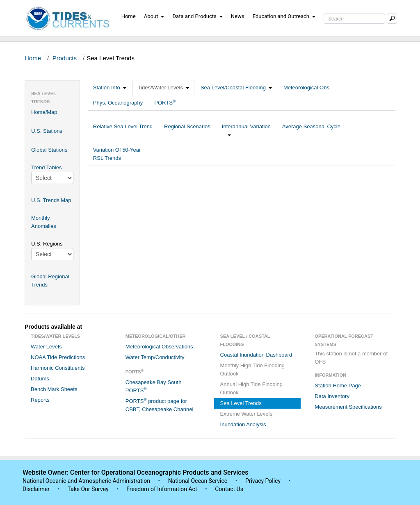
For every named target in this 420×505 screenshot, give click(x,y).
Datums (40, 379)
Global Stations (49, 150)
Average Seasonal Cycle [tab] (311, 131)
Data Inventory (332, 396)
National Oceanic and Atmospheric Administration (86, 481)
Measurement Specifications (348, 407)
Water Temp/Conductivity (155, 357)
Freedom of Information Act (162, 489)
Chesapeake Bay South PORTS (154, 386)
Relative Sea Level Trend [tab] (123, 131)
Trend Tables (46, 167)
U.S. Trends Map (51, 200)
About (154, 16)
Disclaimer (36, 489)
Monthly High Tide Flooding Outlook (253, 370)
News (238, 16)
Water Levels (46, 347)
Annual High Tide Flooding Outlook (252, 388)
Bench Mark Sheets (54, 389)
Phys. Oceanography (118, 103)
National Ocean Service (198, 481)
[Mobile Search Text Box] (392, 19)
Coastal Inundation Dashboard (256, 355)
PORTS (165, 102)
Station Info (110, 88)
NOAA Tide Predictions (58, 357)
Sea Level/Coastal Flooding (236, 88)
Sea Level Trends (241, 403)
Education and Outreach (284, 16)
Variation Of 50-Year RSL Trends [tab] (117, 154)
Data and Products (198, 16)
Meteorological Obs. (307, 88)
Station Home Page (338, 386)
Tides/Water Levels (163, 88)
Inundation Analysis (243, 424)
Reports (40, 400)
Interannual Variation (246, 131)
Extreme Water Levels (246, 414)
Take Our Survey (89, 489)
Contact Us (229, 489)
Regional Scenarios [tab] (187, 131)
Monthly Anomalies (44, 222)
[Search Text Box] (354, 19)
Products (65, 58)
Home (129, 16)
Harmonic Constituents (58, 368)
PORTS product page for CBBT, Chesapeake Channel (160, 405)
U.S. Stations (47, 131)
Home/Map (44, 112)
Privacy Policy (263, 481)
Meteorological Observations (159, 347)
